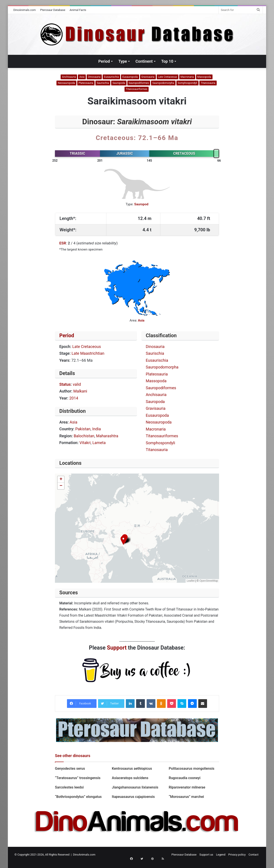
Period (104, 61)
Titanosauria (208, 83)
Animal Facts (78, 10)
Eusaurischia (111, 77)
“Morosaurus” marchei (186, 797)
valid (77, 384)
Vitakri (85, 443)
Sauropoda (119, 83)
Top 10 (167, 61)
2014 (74, 398)
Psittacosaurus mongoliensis (192, 769)
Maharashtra (107, 436)
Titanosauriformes (137, 89)
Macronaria (187, 77)
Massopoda (204, 77)
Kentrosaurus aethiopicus (132, 769)
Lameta (99, 443)
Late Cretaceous (168, 77)
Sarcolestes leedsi (69, 787)
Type (123, 61)
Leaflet (191, 581)
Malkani (80, 391)
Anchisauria (69, 77)
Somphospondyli (187, 83)
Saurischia (103, 83)
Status (65, 384)
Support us (206, 855)
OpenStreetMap (209, 581)
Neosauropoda (66, 83)
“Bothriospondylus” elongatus (78, 797)
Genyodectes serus (70, 769)
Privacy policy (237, 855)
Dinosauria (94, 77)
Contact (254, 855)
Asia (82, 77)
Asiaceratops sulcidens (130, 778)
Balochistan (84, 436)
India (97, 429)
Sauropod (141, 204)
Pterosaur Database (53, 10)
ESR (63, 243)
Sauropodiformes (139, 83)
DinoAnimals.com (25, 10)
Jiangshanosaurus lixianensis (135, 787)
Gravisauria (148, 77)
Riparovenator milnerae (187, 787)
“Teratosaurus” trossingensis (78, 778)
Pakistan (83, 429)
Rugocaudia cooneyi (185, 778)
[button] (123, 540)
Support (117, 648)
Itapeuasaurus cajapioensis (133, 797)
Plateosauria (86, 83)
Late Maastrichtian (88, 353)
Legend (221, 855)
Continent (144, 61)
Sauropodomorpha (163, 83)
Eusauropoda (130, 77)
